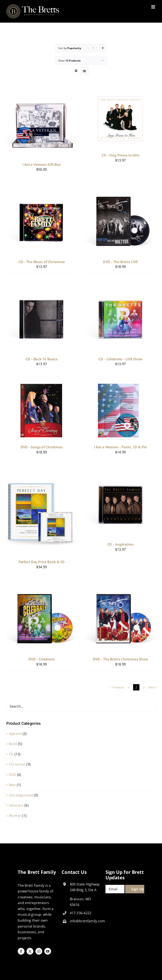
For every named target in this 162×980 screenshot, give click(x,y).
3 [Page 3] (144, 687)
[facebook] (21, 951)
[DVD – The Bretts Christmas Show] (120, 586)
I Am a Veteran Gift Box (42, 165)
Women (15, 816)
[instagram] (39, 951)
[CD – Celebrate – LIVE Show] (120, 285)
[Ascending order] (103, 48)
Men (12, 785)
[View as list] (84, 71)
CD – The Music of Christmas (42, 262)
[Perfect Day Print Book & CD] (42, 471)
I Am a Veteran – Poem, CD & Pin (120, 447)
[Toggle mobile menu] (153, 7)
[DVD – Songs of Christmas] (42, 383)
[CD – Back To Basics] (42, 285)
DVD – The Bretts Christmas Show (120, 659)
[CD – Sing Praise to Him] (120, 91)
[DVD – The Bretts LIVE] (120, 188)
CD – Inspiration (121, 544)
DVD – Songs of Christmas (42, 447)
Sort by (70, 48)
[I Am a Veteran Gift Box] (42, 91)
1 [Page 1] (129, 687)
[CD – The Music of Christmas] (42, 188)
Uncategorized (21, 795)
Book (13, 744)
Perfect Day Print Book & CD (42, 562)
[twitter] (30, 951)
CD (11, 754)
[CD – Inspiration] (120, 471)
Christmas (17, 764)
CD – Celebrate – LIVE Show (120, 359)
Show (70, 61)
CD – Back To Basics (42, 359)
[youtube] (48, 951)
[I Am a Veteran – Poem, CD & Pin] (120, 383)
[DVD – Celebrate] (42, 586)
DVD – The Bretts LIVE (120, 262)
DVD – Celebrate (42, 659)
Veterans (16, 805)
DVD (13, 775)
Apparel (15, 734)
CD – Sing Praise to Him (120, 155)
